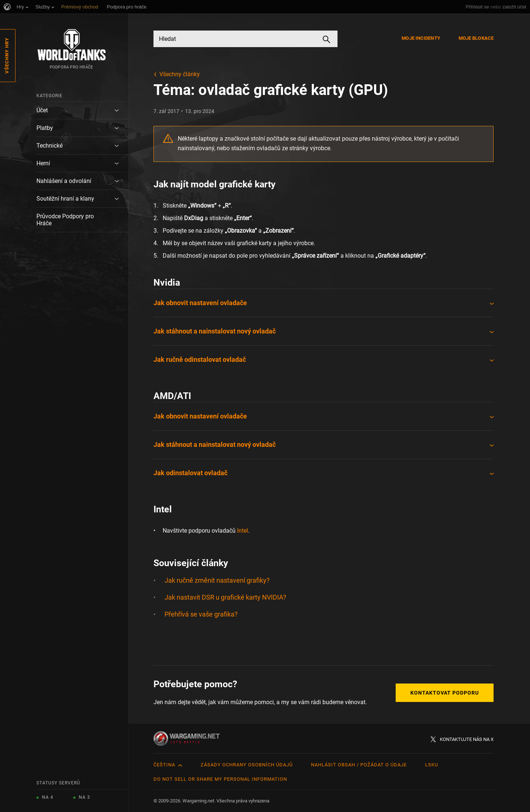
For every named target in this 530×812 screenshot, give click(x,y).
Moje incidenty (421, 38)
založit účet (514, 7)
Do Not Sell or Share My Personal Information (220, 779)
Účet (42, 110)
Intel (243, 531)
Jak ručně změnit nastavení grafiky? (217, 580)
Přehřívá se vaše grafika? (201, 614)
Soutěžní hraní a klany (65, 199)
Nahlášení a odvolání (64, 181)
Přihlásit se (477, 7)
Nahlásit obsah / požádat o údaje (359, 765)
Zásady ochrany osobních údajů (247, 765)
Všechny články (180, 74)
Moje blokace (476, 38)
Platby (45, 128)
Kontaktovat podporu (445, 693)
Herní (43, 163)
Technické (50, 146)
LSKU (432, 765)
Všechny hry (7, 56)
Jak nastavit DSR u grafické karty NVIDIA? (225, 597)
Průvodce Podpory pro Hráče (65, 220)
